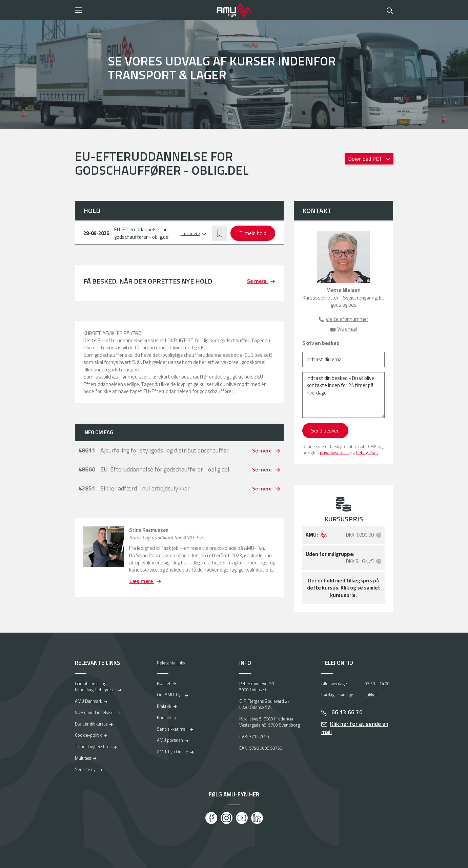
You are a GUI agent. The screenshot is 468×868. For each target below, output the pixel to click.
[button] (144, 10)
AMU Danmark (88, 701)
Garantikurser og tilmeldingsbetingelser (96, 687)
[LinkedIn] (257, 818)
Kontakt (164, 717)
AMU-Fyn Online (172, 752)
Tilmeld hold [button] (253, 233)
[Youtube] (242, 818)
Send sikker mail (172, 729)
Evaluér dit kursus (91, 724)
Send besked (325, 430)
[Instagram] (227, 818)
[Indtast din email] (343, 359)
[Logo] (234, 10)
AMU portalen (170, 740)
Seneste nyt (86, 769)
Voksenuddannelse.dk (95, 712)
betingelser (367, 452)
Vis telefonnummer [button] (347, 319)
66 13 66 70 (346, 712)
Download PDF (366, 159)
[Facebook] (211, 818)
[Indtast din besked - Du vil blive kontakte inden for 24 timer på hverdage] (343, 395)
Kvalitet (164, 683)
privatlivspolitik (334, 452)
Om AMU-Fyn (170, 695)
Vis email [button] (347, 329)
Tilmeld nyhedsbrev (93, 747)
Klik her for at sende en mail (355, 728)
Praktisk (164, 706)
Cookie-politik (88, 735)
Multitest (83, 758)
